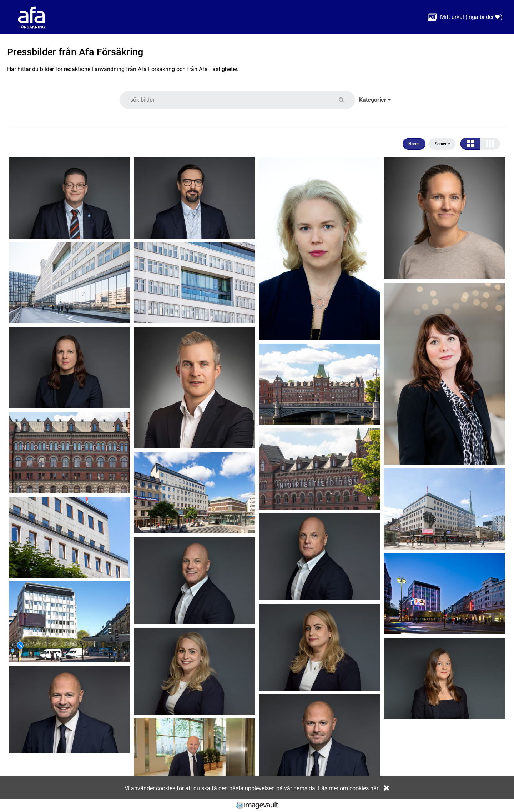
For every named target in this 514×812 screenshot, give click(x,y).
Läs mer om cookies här (348, 788)
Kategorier (375, 100)
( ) (465, 17)
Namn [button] (414, 144)
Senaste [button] (442, 144)
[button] (346, 100)
